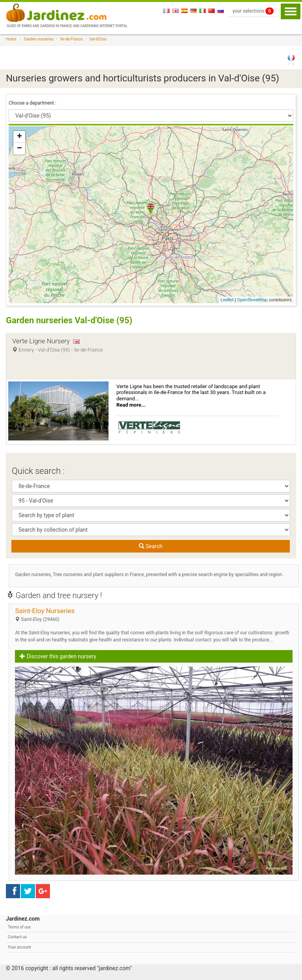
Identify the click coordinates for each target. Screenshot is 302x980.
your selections (253, 11)
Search (151, 546)
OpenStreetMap (252, 300)
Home (11, 39)
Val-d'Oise (98, 39)
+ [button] (19, 137)
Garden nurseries (39, 39)
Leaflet (227, 300)
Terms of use (19, 927)
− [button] (19, 149)
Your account (19, 947)
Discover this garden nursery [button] (58, 656)
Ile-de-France (71, 39)
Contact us (17, 937)
